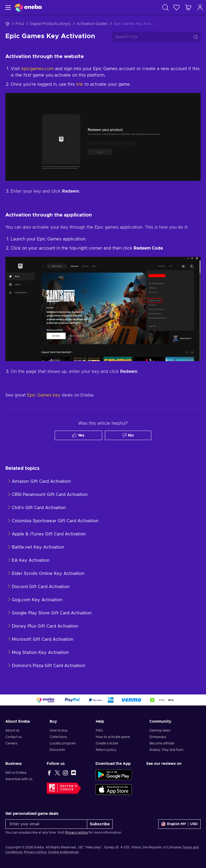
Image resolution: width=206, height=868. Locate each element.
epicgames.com (37, 69)
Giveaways (158, 737)
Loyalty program (63, 743)
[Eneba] (28, 7)
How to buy (59, 730)
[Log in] (200, 7)
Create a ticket (107, 743)
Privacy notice (76, 833)
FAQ (20, 24)
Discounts (57, 750)
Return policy (106, 750)
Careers (11, 743)
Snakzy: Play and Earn (166, 750)
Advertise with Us (19, 779)
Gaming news (160, 730)
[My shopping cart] (188, 7)
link (80, 84)
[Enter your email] (46, 824)
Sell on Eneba (16, 773)
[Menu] (7, 7)
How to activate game (113, 737)
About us (12, 730)
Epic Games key (44, 395)
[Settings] (179, 824)
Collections (58, 737)
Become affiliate (162, 743)
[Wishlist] (176, 7)
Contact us (14, 737)
